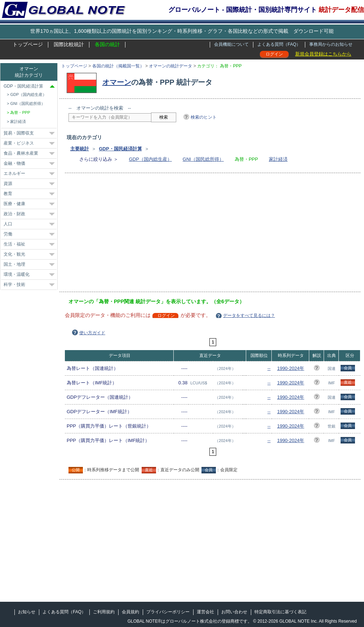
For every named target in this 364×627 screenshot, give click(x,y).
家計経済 (278, 159)
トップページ (28, 44)
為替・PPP (20, 112)
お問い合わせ (234, 612)
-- (269, 368)
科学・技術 (14, 284)
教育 (8, 194)
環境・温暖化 (17, 274)
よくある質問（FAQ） (279, 44)
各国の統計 (107, 44)
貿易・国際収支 (19, 133)
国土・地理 (14, 264)
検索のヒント (204, 117)
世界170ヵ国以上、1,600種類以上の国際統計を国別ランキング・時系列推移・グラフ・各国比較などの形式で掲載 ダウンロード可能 (182, 31)
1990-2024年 (291, 368)
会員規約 (130, 612)
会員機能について (231, 44)
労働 (8, 234)
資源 (8, 184)
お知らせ (27, 612)
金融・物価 (14, 163)
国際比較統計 (69, 44)
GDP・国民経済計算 (120, 149)
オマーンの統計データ (170, 66)
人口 (8, 224)
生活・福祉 (14, 244)
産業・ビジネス (19, 143)
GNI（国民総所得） (203, 159)
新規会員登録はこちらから (323, 54)
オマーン (117, 82)
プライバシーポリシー (168, 612)
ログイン (274, 54)
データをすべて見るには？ (249, 315)
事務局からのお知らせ (331, 44)
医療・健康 (14, 204)
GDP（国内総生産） (150, 159)
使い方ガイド (92, 333)
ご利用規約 (104, 612)
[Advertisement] (173, 235)
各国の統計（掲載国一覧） (118, 66)
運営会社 (205, 612)
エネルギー (14, 173)
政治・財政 (14, 214)
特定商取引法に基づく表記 (280, 612)
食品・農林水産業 (21, 153)
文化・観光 (14, 254)
